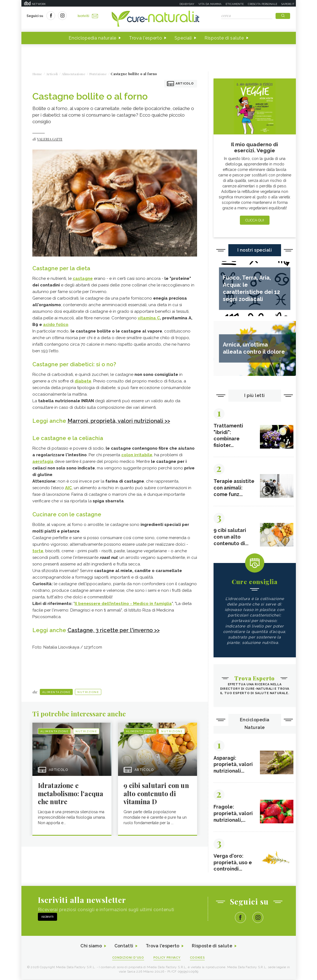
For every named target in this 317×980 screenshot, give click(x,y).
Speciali (183, 38)
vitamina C (149, 318)
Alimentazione (56, 692)
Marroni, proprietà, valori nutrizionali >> (119, 421)
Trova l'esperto (146, 38)
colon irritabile (137, 455)
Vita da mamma (210, 4)
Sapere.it (288, 4)
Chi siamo (91, 947)
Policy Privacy (167, 958)
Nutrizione (88, 692)
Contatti (124, 947)
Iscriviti (88, 16)
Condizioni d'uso (128, 958)
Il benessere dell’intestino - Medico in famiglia (123, 603)
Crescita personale (263, 4)
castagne (83, 278)
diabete (83, 381)
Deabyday (187, 4)
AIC (68, 488)
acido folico (56, 325)
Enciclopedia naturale (92, 38)
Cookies (198, 958)
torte (38, 551)
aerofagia (43, 461)
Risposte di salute (224, 38)
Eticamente (235, 4)
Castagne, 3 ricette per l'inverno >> (114, 630)
